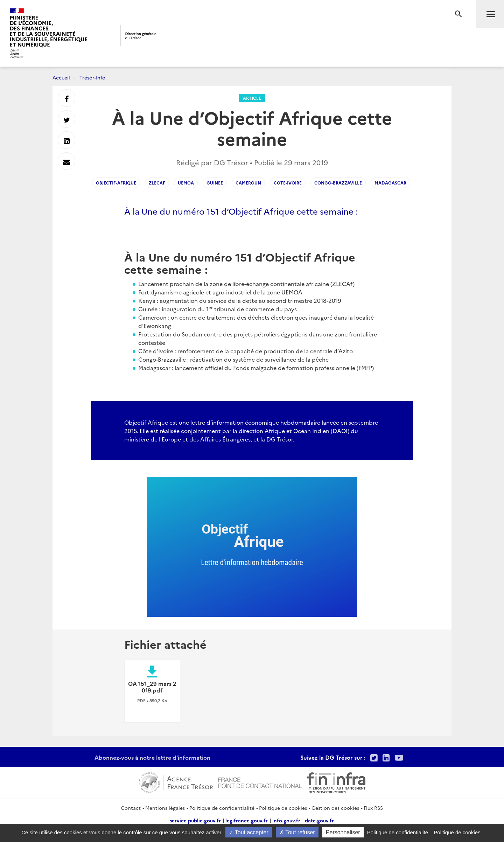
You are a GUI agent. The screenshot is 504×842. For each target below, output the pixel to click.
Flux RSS (373, 808)
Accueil (61, 77)
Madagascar (390, 183)
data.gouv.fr (319, 820)
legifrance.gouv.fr (247, 820)
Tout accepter (249, 832)
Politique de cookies (283, 808)
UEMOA (186, 183)
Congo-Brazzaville (338, 183)
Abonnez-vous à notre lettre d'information (152, 757)
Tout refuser (297, 832)
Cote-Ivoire (288, 183)
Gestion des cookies (335, 808)
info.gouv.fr (286, 820)
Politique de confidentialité (222, 808)
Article (252, 98)
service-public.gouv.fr (195, 820)
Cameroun (248, 183)
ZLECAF (157, 183)
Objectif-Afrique (116, 183)
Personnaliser (343, 832)
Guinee (215, 183)
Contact (131, 808)
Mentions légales (165, 808)
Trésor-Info (92, 77)
